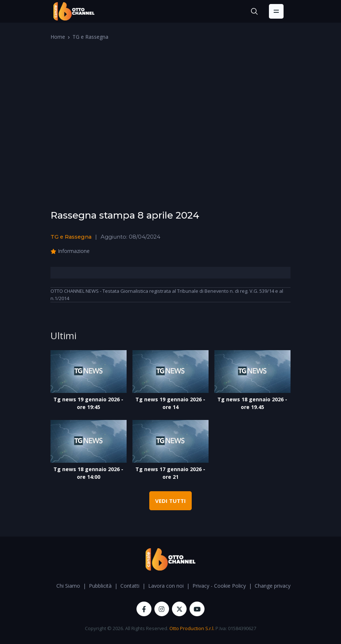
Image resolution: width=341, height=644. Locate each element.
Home (58, 37)
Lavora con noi (166, 586)
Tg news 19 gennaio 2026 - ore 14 (170, 403)
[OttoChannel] (74, 11)
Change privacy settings (283, 586)
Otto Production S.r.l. (192, 628)
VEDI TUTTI (170, 501)
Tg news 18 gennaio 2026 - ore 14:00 (88, 473)
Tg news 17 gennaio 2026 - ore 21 (170, 473)
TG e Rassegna (90, 37)
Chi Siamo (68, 586)
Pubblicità (100, 586)
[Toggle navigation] (276, 11)
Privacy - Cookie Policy (219, 586)
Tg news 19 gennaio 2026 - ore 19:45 (88, 403)
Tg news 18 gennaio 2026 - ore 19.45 (252, 403)
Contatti (130, 586)
